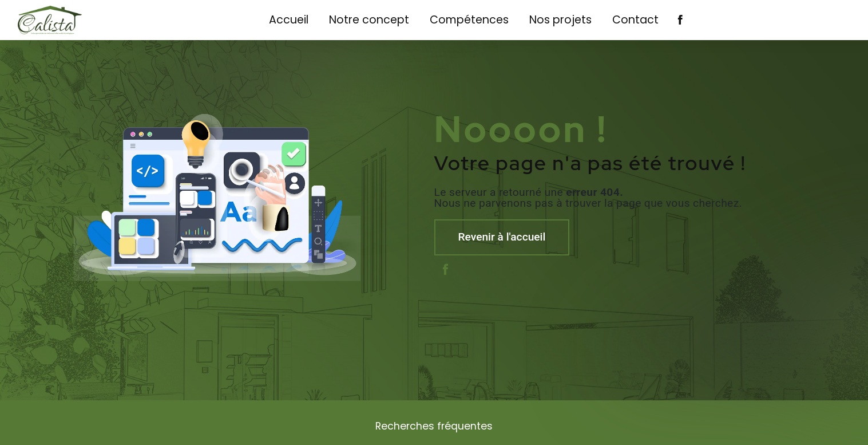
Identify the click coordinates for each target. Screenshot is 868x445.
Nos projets (560, 20)
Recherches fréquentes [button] (434, 426)
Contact (635, 20)
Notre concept (369, 20)
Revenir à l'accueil (502, 237)
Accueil (289, 20)
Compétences (469, 20)
